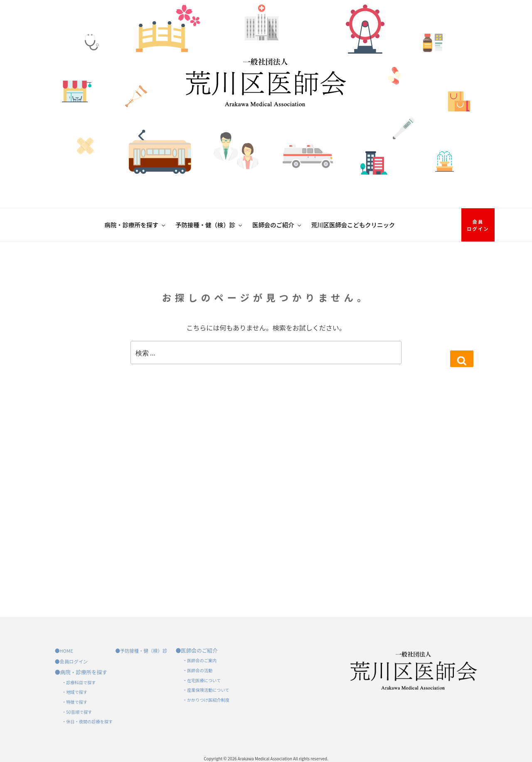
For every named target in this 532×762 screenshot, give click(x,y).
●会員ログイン (71, 661)
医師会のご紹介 (277, 225)
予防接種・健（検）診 (209, 225)
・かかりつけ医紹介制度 (206, 700)
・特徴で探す (75, 702)
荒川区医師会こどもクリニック (353, 225)
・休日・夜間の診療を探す (87, 721)
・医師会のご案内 (200, 660)
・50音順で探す (77, 712)
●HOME (64, 651)
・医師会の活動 (198, 670)
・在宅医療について (202, 680)
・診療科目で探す (79, 682)
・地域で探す (75, 692)
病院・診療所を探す (136, 225)
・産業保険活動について (206, 690)
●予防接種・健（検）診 (141, 651)
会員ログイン (478, 225)
